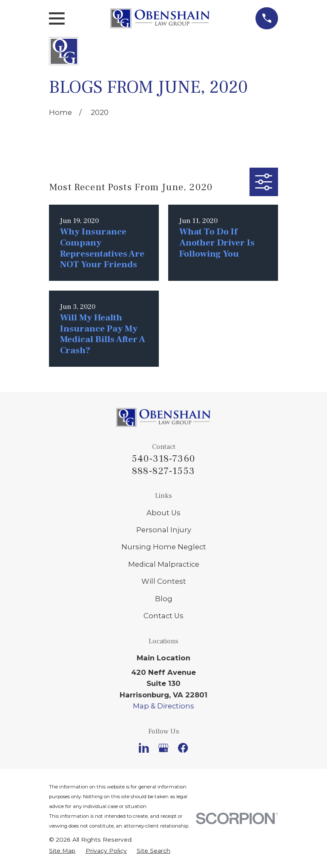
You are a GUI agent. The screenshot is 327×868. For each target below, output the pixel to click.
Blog (164, 599)
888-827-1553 (163, 471)
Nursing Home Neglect (164, 547)
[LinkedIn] (144, 748)
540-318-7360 (163, 459)
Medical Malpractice (164, 564)
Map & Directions (163, 706)
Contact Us (163, 616)
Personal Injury (164, 530)
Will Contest (164, 581)
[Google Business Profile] (163, 748)
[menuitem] (62, 851)
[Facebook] (183, 748)
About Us (163, 513)
